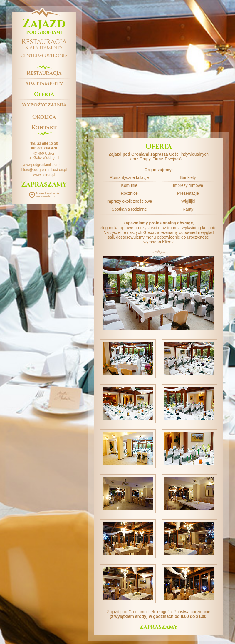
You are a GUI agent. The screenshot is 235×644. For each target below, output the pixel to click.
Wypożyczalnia (44, 105)
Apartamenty (44, 84)
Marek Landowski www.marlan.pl (48, 195)
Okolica (44, 117)
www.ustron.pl (44, 175)
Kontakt (44, 128)
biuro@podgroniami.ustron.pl (44, 170)
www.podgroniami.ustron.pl (44, 165)
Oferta (44, 94)
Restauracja (44, 73)
